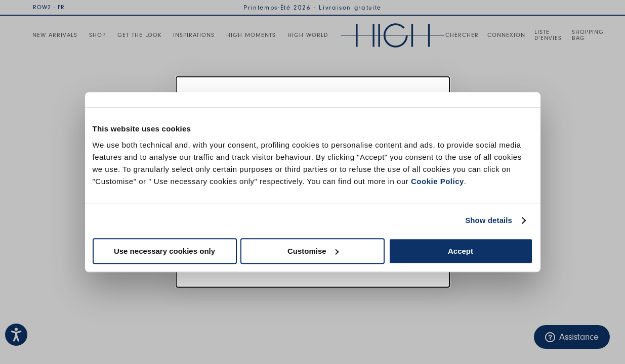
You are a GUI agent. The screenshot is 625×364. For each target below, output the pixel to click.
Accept (461, 251)
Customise (313, 251)
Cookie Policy (437, 181)
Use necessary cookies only (164, 251)
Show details (489, 220)
